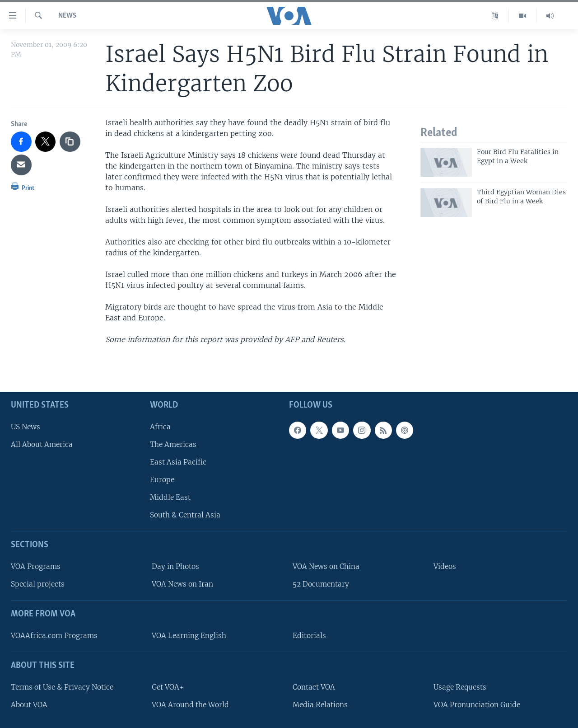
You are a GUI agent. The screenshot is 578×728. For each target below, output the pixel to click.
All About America (42, 444)
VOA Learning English (189, 636)
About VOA (29, 704)
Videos (445, 566)
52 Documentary (321, 584)
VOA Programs (36, 566)
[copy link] (70, 142)
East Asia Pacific (178, 462)
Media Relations (320, 704)
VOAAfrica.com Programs (54, 636)
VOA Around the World (190, 704)
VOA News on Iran (182, 584)
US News (26, 426)
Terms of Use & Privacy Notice (62, 687)
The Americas (173, 444)
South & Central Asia (185, 515)
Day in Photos (175, 566)
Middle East (170, 497)
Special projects (38, 584)
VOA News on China (326, 566)
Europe (162, 480)
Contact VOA (314, 687)
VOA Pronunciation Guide (477, 704)
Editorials (309, 636)
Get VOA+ (168, 687)
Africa (160, 426)
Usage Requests (460, 687)
